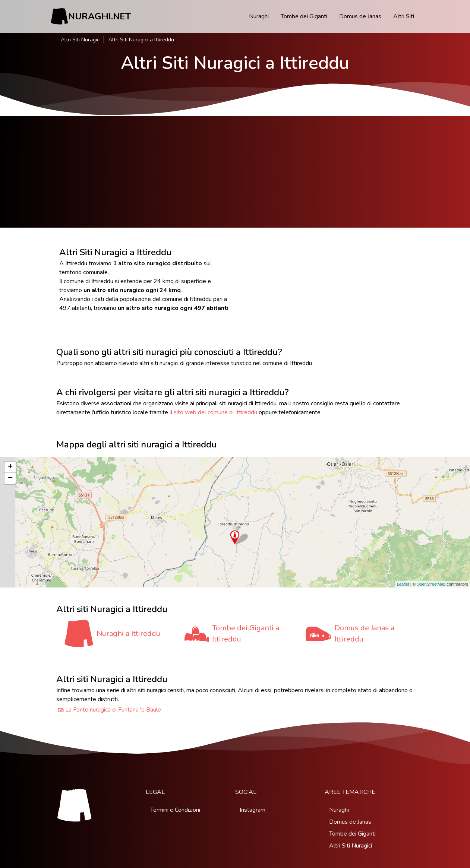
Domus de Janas (360, 16)
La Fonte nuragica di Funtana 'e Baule (113, 710)
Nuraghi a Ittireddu (128, 633)
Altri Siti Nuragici (81, 40)
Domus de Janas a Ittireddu (364, 633)
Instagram (253, 810)
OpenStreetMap (431, 584)
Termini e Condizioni (175, 810)
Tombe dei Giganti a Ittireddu (246, 633)
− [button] (10, 478)
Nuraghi (259, 16)
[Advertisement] (235, 172)
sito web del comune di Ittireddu (215, 412)
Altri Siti (404, 16)
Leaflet (403, 584)
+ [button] (10, 467)
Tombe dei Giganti (304, 16)
